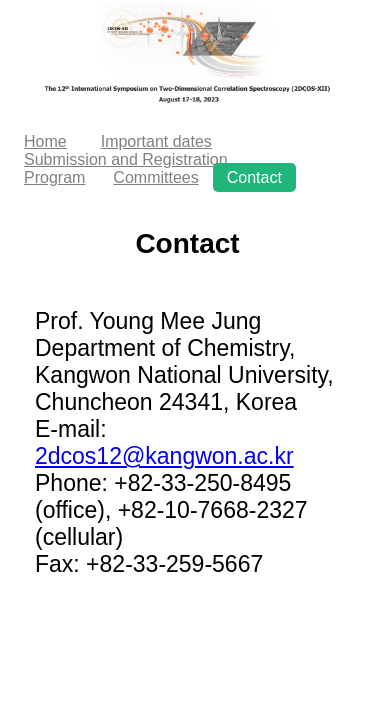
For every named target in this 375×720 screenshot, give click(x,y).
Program (54, 177)
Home (45, 141)
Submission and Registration (126, 159)
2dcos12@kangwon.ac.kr (164, 456)
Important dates (156, 141)
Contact (254, 177)
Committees (155, 177)
